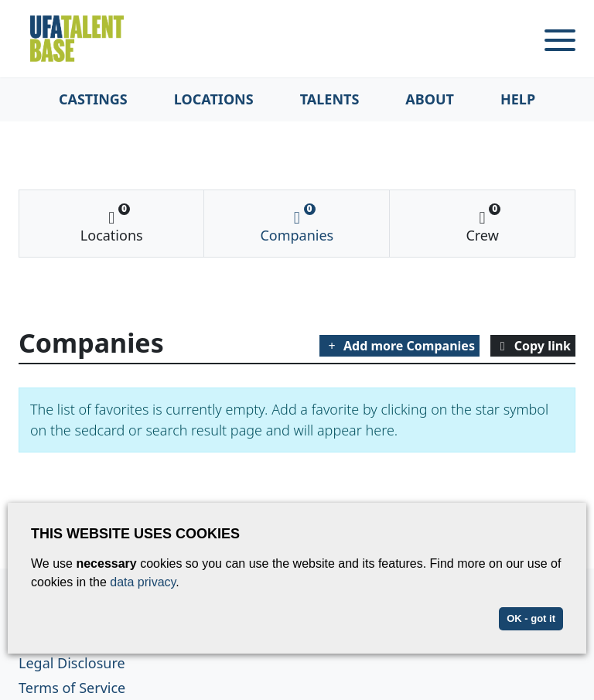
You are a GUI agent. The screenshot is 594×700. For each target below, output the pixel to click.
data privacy (143, 582)
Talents (330, 99)
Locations (214, 99)
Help (518, 99)
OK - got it (531, 618)
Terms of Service (72, 688)
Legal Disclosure (72, 663)
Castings (93, 99)
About (430, 99)
